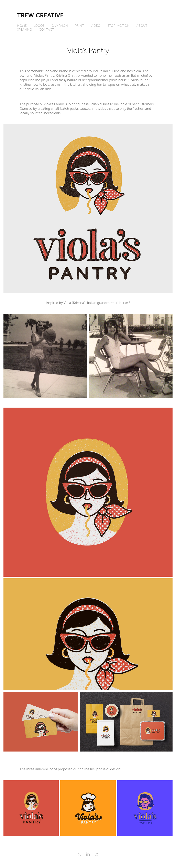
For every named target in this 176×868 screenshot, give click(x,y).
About (142, 25)
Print (79, 25)
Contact (46, 29)
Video (96, 25)
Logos (39, 25)
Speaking (25, 29)
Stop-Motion (119, 25)
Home (22, 25)
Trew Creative (40, 15)
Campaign (60, 25)
